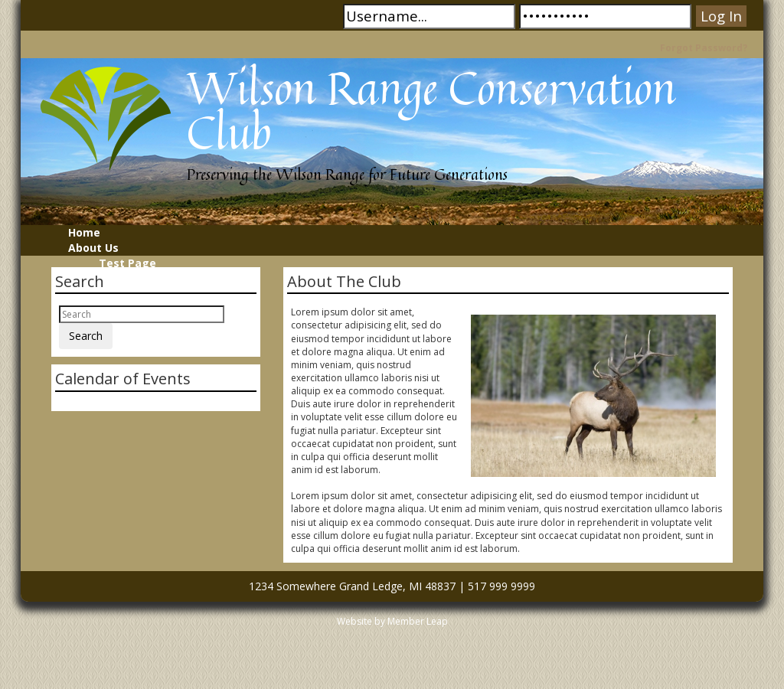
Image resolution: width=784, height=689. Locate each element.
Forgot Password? (704, 48)
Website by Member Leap (392, 621)
